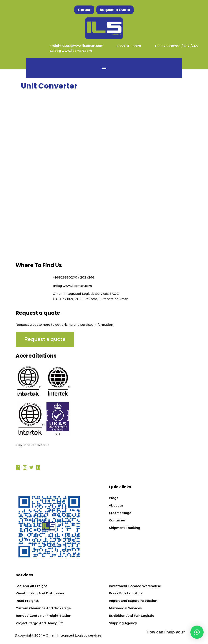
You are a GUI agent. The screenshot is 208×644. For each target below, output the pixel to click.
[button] (197, 632)
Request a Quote (115, 10)
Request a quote (45, 339)
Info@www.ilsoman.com (72, 286)
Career (84, 10)
